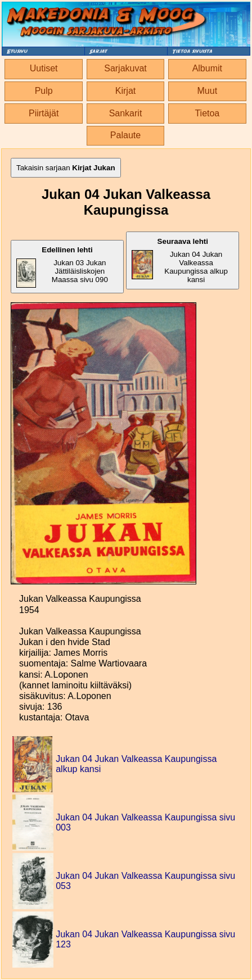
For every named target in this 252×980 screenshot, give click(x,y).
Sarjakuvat (125, 68)
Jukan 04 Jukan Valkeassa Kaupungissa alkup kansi (180, 260)
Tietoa (207, 113)
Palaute (125, 135)
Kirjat (125, 91)
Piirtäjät (44, 113)
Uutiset (44, 68)
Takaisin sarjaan (66, 168)
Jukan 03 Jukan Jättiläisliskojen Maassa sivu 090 (62, 267)
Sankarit (126, 113)
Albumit (207, 68)
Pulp (44, 91)
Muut (208, 91)
